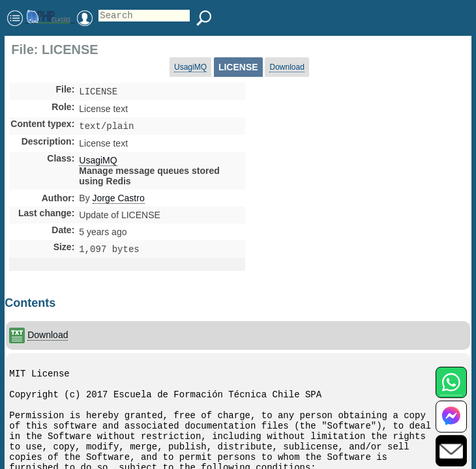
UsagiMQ (190, 67)
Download (287, 67)
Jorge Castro (119, 201)
